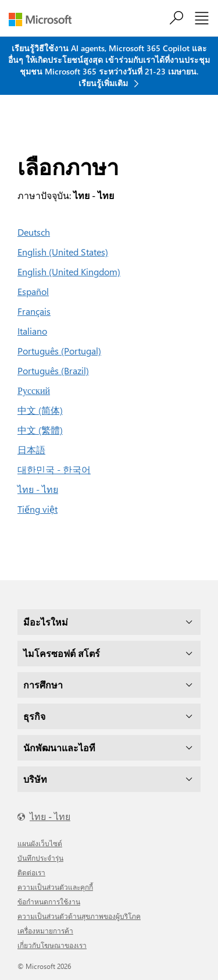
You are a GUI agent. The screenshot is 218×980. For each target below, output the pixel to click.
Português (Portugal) (59, 351)
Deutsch (34, 232)
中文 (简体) (40, 410)
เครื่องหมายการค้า (45, 931)
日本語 (31, 450)
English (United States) (63, 252)
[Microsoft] (44, 19)
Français (34, 311)
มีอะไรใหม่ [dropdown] (46, 622)
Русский (34, 390)
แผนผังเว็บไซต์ (40, 843)
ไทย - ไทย (38, 489)
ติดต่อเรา (31, 872)
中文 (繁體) (40, 430)
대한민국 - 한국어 (54, 469)
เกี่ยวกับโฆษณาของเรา (52, 945)
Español (33, 291)
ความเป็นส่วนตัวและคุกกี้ (55, 887)
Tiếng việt (37, 509)
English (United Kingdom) (69, 271)
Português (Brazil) (53, 370)
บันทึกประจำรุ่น (40, 858)
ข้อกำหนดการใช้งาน (49, 901)
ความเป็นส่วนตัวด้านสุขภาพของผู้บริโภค (79, 916)
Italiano (32, 331)
